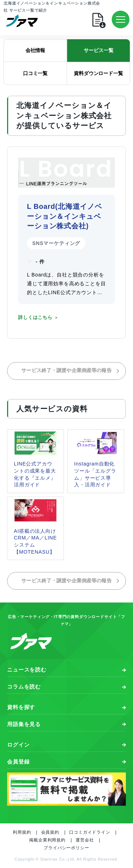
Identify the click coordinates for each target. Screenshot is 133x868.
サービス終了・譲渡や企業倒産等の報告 (71, 370)
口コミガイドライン (90, 832)
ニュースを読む (27, 670)
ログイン (18, 745)
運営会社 (85, 840)
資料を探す (21, 707)
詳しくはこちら (35, 318)
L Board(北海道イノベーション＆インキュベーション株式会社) (65, 216)
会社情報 (35, 50)
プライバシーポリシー (66, 848)
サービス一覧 (98, 50)
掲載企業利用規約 (47, 840)
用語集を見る (24, 724)
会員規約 (50, 832)
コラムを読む (24, 687)
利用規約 (22, 832)
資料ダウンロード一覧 (98, 73)
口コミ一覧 (35, 73)
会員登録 (18, 762)
